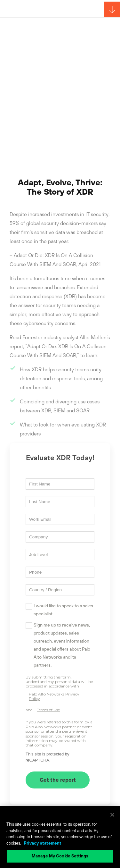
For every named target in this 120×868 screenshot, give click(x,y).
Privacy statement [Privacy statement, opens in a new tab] (43, 843)
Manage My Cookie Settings (60, 856)
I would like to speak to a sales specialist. (63, 610)
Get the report (58, 780)
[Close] (112, 815)
